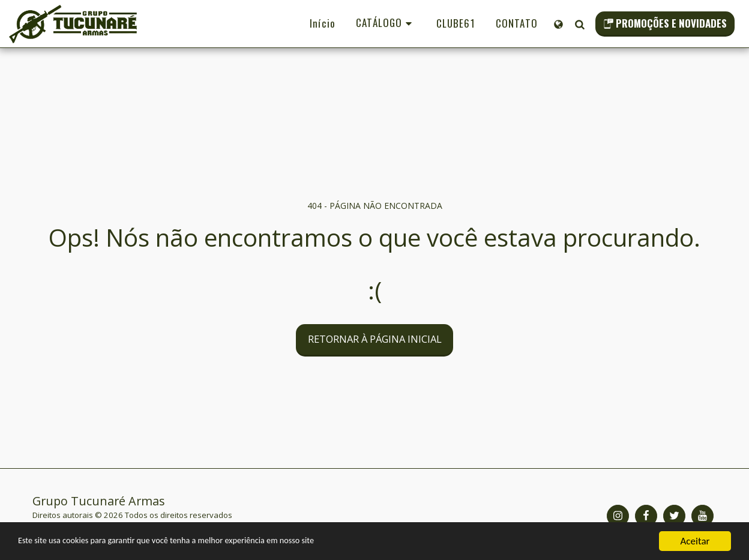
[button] (579, 24)
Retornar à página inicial (375, 339)
